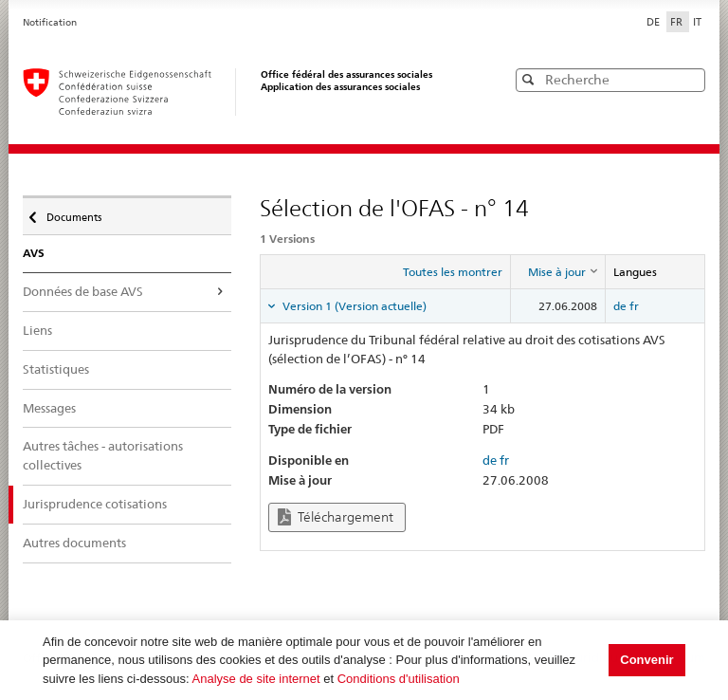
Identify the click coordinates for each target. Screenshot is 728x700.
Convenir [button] (646, 660)
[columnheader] (557, 272)
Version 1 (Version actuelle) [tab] (353, 306)
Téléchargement (336, 517)
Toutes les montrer (453, 272)
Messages (49, 408)
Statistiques (56, 369)
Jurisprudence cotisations (95, 504)
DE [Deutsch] (655, 22)
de (620, 306)
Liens (37, 330)
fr (634, 306)
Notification (50, 22)
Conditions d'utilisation (399, 679)
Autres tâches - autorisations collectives (103, 455)
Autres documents (74, 543)
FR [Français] (678, 22)
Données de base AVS (83, 291)
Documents (73, 212)
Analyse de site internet (256, 679)
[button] (689, 79)
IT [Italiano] (697, 22)
